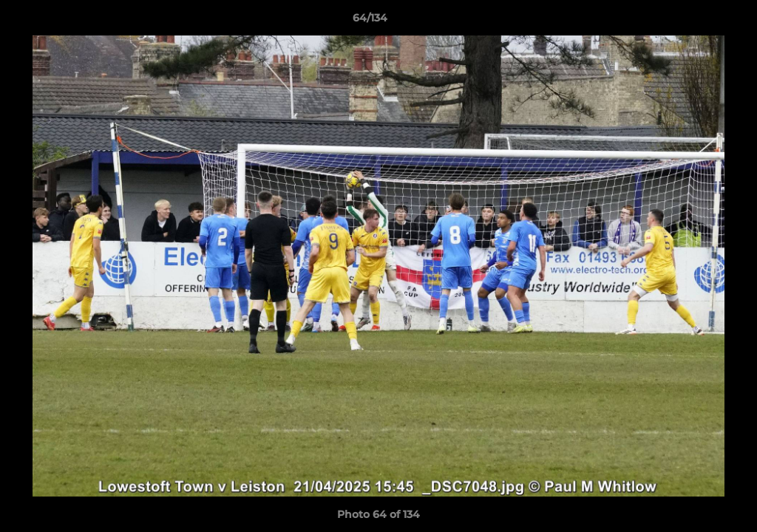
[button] (695, 21)
